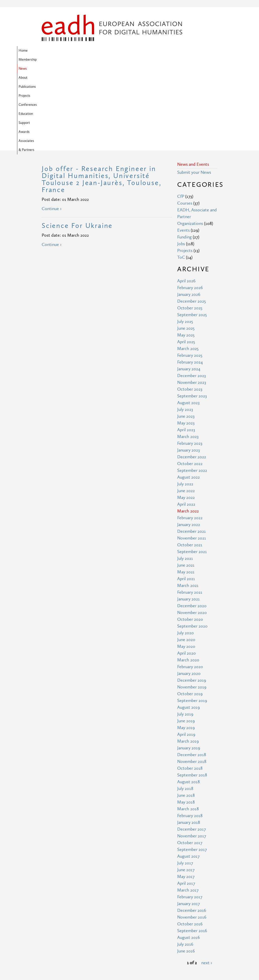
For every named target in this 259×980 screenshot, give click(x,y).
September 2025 (192, 234)
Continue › (52, 127)
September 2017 (192, 768)
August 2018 (188, 701)
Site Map (95, 928)
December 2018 (192, 674)
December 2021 (191, 450)
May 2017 (186, 795)
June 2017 (186, 789)
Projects (143, 51)
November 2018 (192, 680)
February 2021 (190, 511)
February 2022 (190, 437)
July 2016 (185, 863)
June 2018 (186, 714)
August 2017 (188, 775)
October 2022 (190, 382)
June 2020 (186, 558)
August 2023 (188, 322)
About (103, 51)
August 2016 (188, 856)
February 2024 (190, 281)
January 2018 (189, 741)
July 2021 (185, 477)
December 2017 (191, 748)
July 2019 (185, 633)
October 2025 (190, 227)
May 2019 (186, 646)
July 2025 (185, 240)
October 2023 (190, 308)
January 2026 (189, 213)
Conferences (165, 51)
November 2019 (192, 606)
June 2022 (186, 410)
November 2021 (192, 457)
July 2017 (185, 782)
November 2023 (192, 301)
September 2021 (192, 470)
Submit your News (194, 91)
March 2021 (188, 504)
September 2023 (192, 315)
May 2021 (186, 491)
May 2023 (186, 342)
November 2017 (192, 755)
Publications (122, 51)
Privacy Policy (99, 947)
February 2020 (190, 586)
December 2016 (192, 829)
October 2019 (190, 613)
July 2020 (185, 552)
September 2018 (192, 694)
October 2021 (190, 464)
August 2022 (188, 396)
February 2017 (190, 816)
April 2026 (186, 200)
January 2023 (188, 369)
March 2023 (188, 355)
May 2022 (186, 416)
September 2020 (192, 545)
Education (188, 51)
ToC (181, 176)
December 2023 (191, 294)
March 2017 (188, 809)
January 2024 (189, 288)
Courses (185, 122)
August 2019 (188, 626)
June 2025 (186, 247)
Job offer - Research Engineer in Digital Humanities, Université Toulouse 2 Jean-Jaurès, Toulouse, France (101, 98)
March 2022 (188, 430)
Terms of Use (99, 938)
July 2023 (185, 328)
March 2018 (188, 728)
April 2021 (186, 498)
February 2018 (190, 734)
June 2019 (186, 640)
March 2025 (188, 267)
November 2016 (192, 836)
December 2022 (192, 376)
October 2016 (190, 843)
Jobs (181, 163)
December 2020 (192, 525)
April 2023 (186, 349)
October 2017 (190, 762)
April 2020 (186, 572)
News (87, 51)
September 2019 (192, 619)
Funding (184, 156)
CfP (181, 115)
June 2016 (186, 870)
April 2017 (186, 802)
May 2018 (186, 721)
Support (49, 60)
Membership (68, 51)
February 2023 (190, 362)
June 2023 (186, 335)
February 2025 (190, 274)
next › (207, 882)
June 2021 (186, 484)
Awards (67, 60)
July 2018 (185, 707)
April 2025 (186, 261)
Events (183, 149)
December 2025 (191, 220)
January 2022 (189, 443)
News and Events (193, 83)
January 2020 (189, 592)
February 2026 (190, 206)
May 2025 (186, 254)
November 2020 (192, 531)
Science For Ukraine (77, 145)
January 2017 (188, 822)
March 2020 (188, 579)
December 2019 (192, 599)
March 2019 (188, 660)
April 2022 (186, 423)
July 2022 (185, 403)
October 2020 (190, 538)
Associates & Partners (95, 60)
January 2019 (189, 667)
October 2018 (190, 687)
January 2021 (188, 518)
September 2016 (192, 850)
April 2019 (186, 653)
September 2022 (192, 389)
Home (48, 51)
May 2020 (186, 565)
